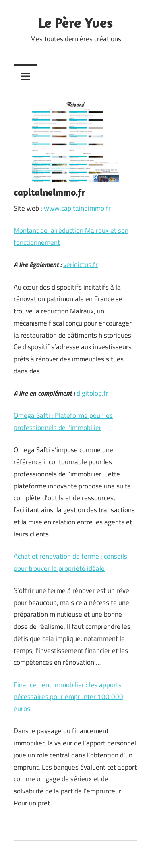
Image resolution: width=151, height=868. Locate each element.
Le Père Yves (75, 22)
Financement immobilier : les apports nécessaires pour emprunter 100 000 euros (68, 697)
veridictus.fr (81, 265)
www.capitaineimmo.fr (77, 208)
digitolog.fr (92, 393)
